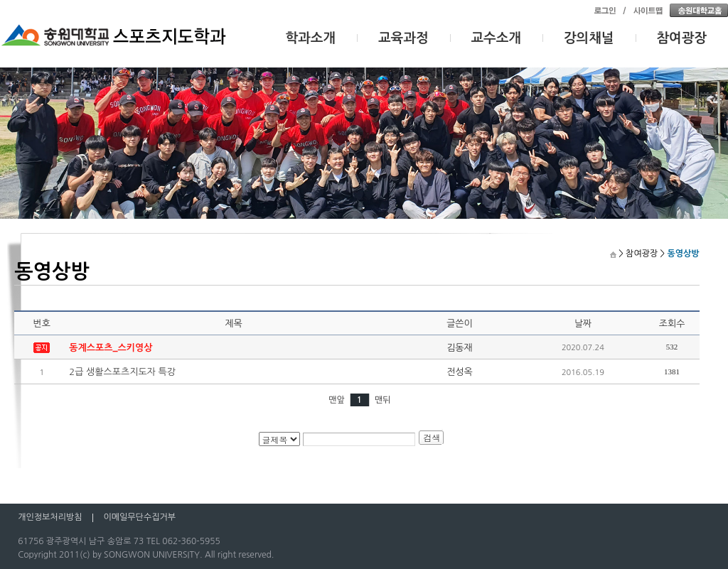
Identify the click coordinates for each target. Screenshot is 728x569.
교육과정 (403, 38)
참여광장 (682, 38)
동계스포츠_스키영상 (111, 348)
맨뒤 (383, 400)
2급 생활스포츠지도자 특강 (122, 372)
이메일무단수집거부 (139, 517)
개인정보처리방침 (50, 517)
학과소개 (311, 38)
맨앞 (337, 400)
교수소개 (497, 38)
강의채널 (589, 38)
